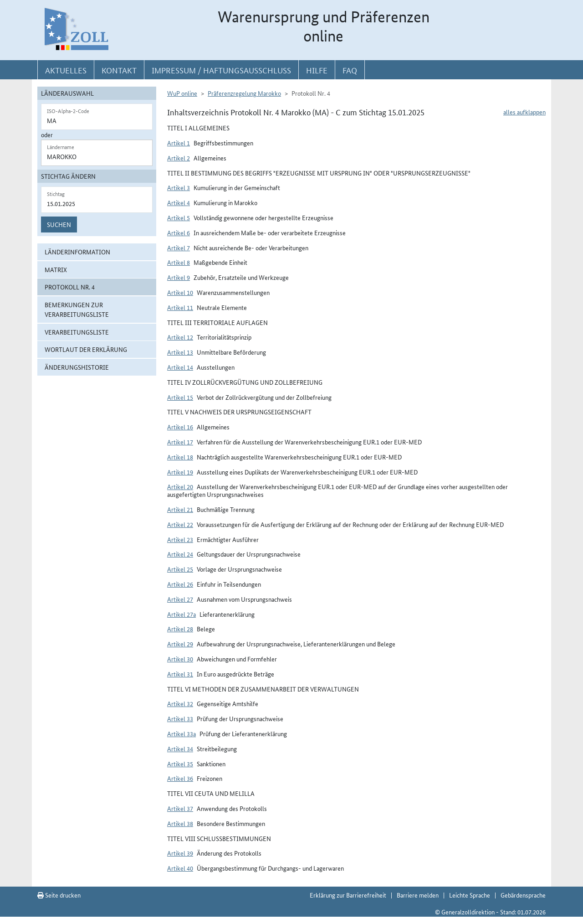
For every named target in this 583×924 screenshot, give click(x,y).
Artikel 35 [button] (180, 764)
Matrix (56, 269)
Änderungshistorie (77, 367)
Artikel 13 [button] (180, 352)
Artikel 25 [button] (180, 569)
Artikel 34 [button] (180, 748)
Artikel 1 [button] (179, 143)
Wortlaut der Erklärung (86, 349)
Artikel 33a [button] (182, 733)
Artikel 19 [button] (180, 472)
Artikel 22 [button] (180, 524)
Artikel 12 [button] (180, 337)
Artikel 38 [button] (180, 823)
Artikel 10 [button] (180, 292)
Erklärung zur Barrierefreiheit (348, 895)
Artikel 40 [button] (180, 868)
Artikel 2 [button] (179, 158)
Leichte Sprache (470, 895)
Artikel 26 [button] (180, 584)
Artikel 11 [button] (180, 307)
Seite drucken (59, 895)
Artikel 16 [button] (180, 427)
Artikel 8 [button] (179, 262)
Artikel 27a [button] (182, 614)
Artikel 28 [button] (180, 629)
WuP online (182, 93)
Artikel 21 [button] (180, 509)
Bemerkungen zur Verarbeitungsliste (77, 309)
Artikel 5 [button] (179, 217)
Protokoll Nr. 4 (70, 287)
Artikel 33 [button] (180, 718)
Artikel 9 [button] (179, 277)
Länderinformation (77, 252)
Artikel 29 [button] (180, 644)
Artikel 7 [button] (179, 248)
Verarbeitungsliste (77, 332)
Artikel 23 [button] (180, 539)
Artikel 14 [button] (180, 367)
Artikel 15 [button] (180, 397)
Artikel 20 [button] (180, 486)
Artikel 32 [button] (180, 703)
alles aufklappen (524, 112)
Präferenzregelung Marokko (244, 93)
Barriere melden (418, 895)
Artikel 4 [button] (179, 202)
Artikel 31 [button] (180, 674)
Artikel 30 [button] (180, 659)
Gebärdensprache (523, 895)
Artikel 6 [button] (179, 232)
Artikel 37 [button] (180, 808)
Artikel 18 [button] (180, 457)
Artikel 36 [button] (180, 778)
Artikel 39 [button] (180, 853)
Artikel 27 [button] (180, 599)
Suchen (59, 224)
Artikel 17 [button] (180, 442)
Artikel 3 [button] (179, 187)
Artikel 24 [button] (180, 554)
